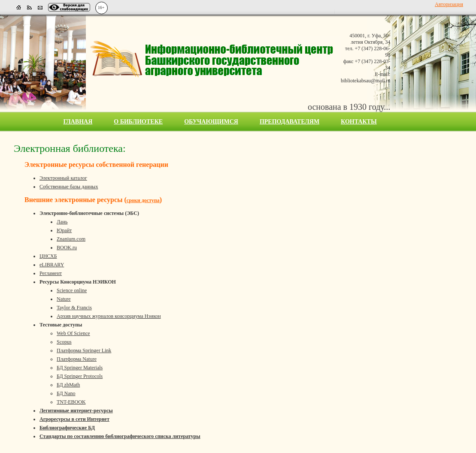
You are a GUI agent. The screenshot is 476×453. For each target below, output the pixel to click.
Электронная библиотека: (70, 148)
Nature (64, 299)
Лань (62, 222)
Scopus (64, 342)
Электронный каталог (63, 178)
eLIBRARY (52, 265)
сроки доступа (143, 200)
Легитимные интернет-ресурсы (76, 411)
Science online (72, 290)
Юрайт (64, 230)
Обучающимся (211, 122)
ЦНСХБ (48, 256)
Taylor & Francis (74, 308)
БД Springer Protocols (80, 376)
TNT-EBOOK (71, 402)
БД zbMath (68, 385)
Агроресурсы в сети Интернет (74, 419)
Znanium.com (71, 239)
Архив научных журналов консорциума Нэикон (109, 316)
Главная (78, 122)
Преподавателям (290, 122)
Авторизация (449, 4)
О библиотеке (138, 122)
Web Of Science (73, 333)
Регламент (51, 273)
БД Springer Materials (80, 368)
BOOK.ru (67, 248)
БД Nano (66, 393)
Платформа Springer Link (84, 350)
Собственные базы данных (69, 187)
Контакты (359, 122)
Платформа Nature (77, 359)
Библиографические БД (67, 428)
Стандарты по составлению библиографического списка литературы (120, 436)
